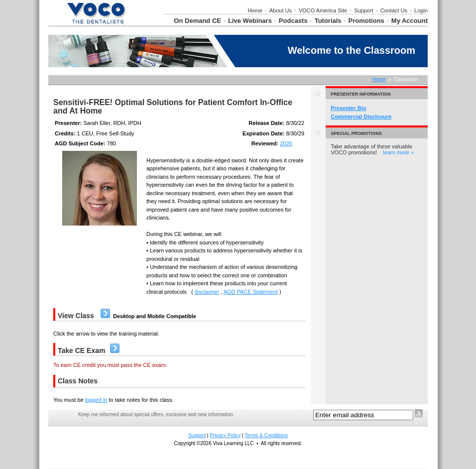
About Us (281, 10)
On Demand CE (197, 21)
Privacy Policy (225, 435)
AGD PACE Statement (251, 292)
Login (421, 10)
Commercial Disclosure (361, 117)
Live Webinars (250, 21)
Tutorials (328, 21)
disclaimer (207, 292)
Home (255, 10)
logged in (96, 400)
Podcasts (293, 21)
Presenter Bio (349, 108)
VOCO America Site (323, 10)
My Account (410, 21)
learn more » (398, 152)
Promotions (366, 21)
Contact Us (394, 10)
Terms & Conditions (266, 435)
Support (364, 10)
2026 (286, 143)
